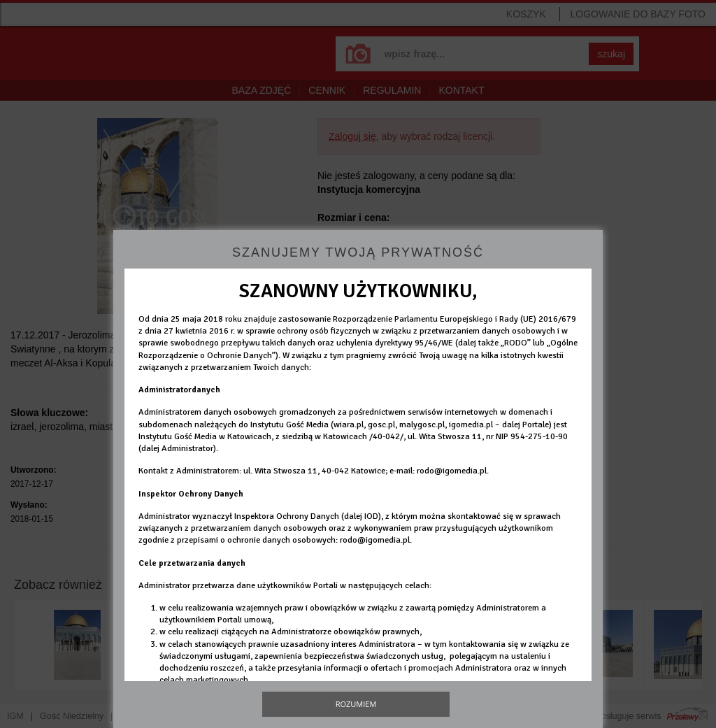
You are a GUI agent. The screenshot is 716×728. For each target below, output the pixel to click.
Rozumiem (356, 704)
